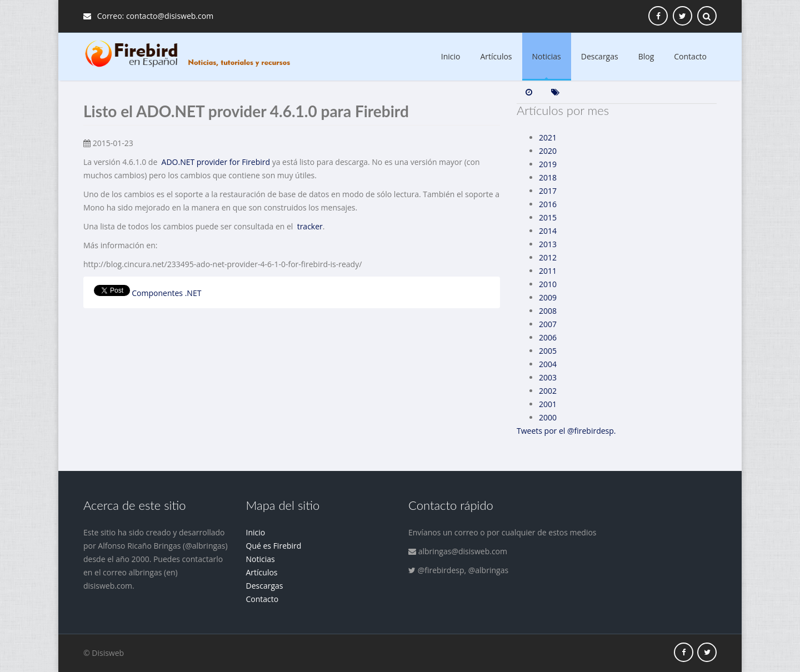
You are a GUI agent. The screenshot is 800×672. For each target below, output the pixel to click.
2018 (548, 177)
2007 (548, 324)
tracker (310, 226)
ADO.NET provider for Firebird (216, 162)
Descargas (600, 56)
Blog (646, 56)
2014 (548, 231)
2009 (548, 297)
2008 (548, 311)
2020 (548, 151)
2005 (548, 351)
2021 (548, 137)
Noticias (547, 56)
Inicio (451, 56)
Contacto (690, 56)
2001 (548, 404)
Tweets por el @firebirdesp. (566, 431)
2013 (548, 244)
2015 (548, 217)
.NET (193, 293)
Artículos (496, 56)
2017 (548, 191)
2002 (548, 391)
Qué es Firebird (274, 546)
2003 (548, 377)
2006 (548, 337)
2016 (548, 204)
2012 (548, 257)
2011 (548, 271)
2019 (548, 164)
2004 (548, 364)
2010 (548, 284)
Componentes (157, 293)
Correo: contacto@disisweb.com (148, 16)
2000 (548, 417)
